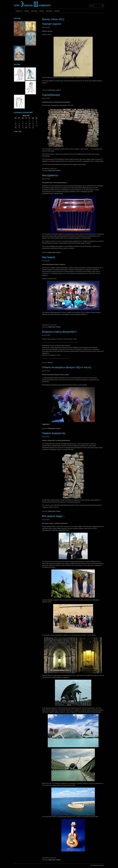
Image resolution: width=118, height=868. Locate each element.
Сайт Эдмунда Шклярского (97, 865)
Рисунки (49, 11)
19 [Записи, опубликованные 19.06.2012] (19, 126)
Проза (27, 11)
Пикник (57, 11)
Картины (34, 11)
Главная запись (52, 90)
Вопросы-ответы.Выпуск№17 (59, 332)
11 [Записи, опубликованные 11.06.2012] (16, 124)
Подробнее (46, 424)
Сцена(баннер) (51, 95)
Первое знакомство (54, 433)
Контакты (50, 363)
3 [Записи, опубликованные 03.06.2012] (37, 120)
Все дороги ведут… (54, 516)
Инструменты (50, 175)
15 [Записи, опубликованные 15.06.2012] (29, 124)
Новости (19, 11)
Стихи (42, 11)
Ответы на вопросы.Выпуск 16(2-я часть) (67, 367)
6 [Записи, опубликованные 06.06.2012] (23, 122)
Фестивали (49, 257)
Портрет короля (51, 24)
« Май (16, 131)
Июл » (20, 131)
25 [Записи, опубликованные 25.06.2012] (16, 128)
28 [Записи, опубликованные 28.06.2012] (26, 128)
